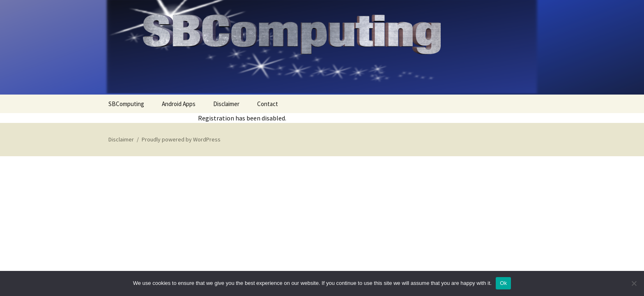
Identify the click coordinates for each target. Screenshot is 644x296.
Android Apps (179, 104)
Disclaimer (226, 104)
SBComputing (126, 104)
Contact (268, 104)
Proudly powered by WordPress (181, 139)
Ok (503, 283)
